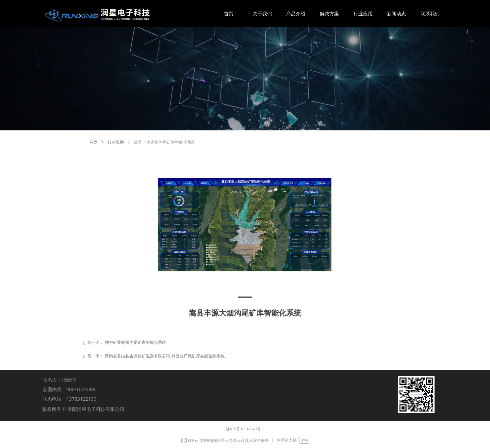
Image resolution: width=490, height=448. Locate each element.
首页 (93, 142)
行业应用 (116, 142)
